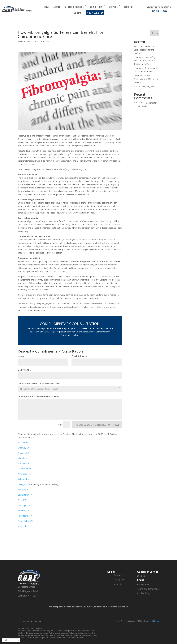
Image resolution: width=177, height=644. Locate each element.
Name (21, 356)
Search (155, 33)
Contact (78, 13)
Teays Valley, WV (25, 521)
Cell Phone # (24, 370)
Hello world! (142, 106)
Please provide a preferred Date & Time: (39, 397)
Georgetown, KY (25, 495)
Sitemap (156, 621)
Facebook (119, 575)
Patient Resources (74, 7)
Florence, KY (23, 511)
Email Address (79, 356)
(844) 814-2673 (160, 11)
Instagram (119, 580)
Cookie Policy (144, 593)
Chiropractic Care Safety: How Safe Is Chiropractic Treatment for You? (145, 61)
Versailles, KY (24, 490)
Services (113, 7)
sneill (23, 41)
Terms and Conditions (148, 589)
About (57, 7)
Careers (129, 7)
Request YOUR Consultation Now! (97, 425)
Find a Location (95, 13)
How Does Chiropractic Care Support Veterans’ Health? (144, 50)
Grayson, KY (23, 453)
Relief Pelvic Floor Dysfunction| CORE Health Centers (146, 79)
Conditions (96, 7)
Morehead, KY (24, 464)
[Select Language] (11, 640)
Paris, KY (22, 500)
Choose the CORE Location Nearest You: (39, 383)
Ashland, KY (23, 442)
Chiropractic (47, 41)
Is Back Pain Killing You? (145, 87)
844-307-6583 (35, 622)
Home (47, 7)
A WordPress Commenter (145, 103)
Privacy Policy (144, 585)
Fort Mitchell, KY (25, 516)
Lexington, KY (24, 484)
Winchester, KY (24, 474)
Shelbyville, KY (24, 526)
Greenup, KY (23, 448)
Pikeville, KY (23, 458)
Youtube (118, 584)
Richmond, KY (24, 479)
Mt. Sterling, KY (24, 469)
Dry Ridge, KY (24, 505)
